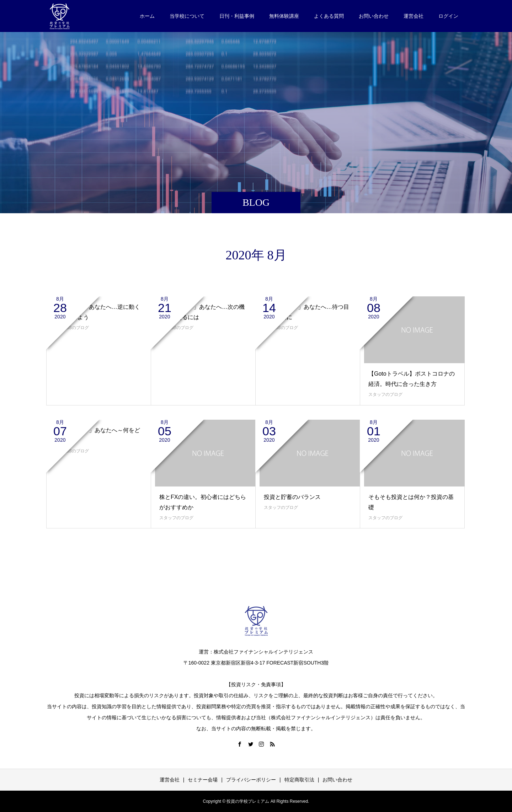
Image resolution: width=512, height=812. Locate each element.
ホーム (147, 16)
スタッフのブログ (385, 394)
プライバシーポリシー (251, 780)
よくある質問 (329, 16)
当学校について (187, 16)
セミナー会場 (203, 780)
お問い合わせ (374, 16)
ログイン (448, 16)
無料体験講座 (284, 16)
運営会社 (414, 16)
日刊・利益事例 (237, 16)
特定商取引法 (299, 780)
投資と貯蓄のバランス (292, 497)
